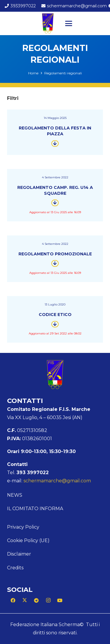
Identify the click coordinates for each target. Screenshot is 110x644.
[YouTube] (60, 600)
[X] (25, 600)
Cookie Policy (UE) (28, 540)
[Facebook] (13, 600)
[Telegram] (36, 600)
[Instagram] (48, 600)
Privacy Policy (23, 527)
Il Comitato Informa (35, 509)
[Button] (55, 143)
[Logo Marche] (48, 23)
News (15, 495)
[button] (69, 23)
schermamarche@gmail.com (57, 481)
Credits (15, 568)
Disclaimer (19, 554)
